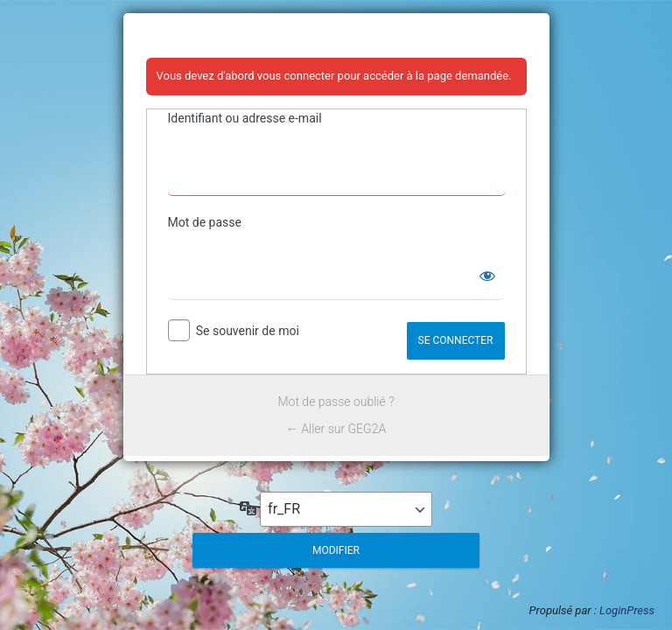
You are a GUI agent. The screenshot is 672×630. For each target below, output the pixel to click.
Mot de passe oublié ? (336, 402)
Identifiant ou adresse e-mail (245, 118)
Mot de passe (205, 222)
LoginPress (627, 610)
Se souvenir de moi (248, 331)
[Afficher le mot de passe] (487, 276)
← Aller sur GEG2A (336, 429)
